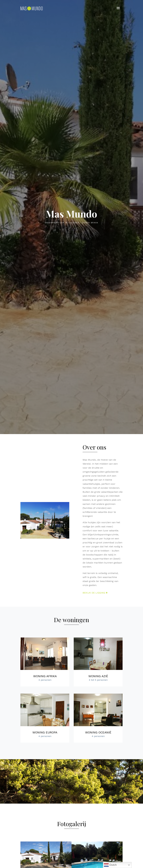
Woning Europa (45, 732)
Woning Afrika (45, 676)
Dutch (110, 865)
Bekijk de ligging (95, 593)
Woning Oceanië (98, 732)
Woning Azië (98, 676)
